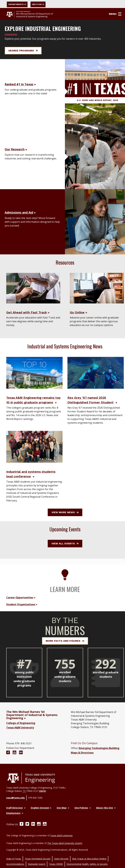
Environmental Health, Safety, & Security (87, 861)
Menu (117, 14)
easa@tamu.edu (15, 807)
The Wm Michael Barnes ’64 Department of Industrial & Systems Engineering (32, 725)
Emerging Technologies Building (99, 759)
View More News (65, 523)
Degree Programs (23, 51)
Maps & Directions (82, 763)
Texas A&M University (20, 738)
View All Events (65, 554)
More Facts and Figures (65, 651)
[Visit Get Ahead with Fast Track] (33, 289)
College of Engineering (21, 734)
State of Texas (14, 857)
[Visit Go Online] (97, 289)
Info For (47, 4)
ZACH (42, 801)
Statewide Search (37, 861)
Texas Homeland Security (38, 857)
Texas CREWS (56, 861)
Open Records (61, 857)
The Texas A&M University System (65, 844)
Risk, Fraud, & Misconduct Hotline (89, 857)
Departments (19, 4)
